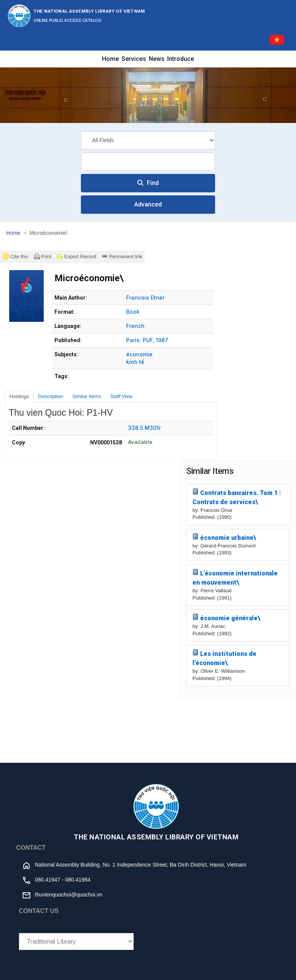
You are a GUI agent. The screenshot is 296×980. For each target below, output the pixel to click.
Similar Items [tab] (87, 396)
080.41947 (48, 880)
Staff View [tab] (122, 396)
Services (134, 59)
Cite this (16, 256)
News (157, 59)
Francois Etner (145, 297)
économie (139, 354)
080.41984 (78, 880)
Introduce (181, 59)
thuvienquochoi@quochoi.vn (69, 895)
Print (43, 256)
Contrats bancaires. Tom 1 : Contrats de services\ (237, 497)
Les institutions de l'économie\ (224, 658)
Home (110, 59)
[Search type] (148, 140)
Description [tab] (51, 396)
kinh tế (135, 362)
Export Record (76, 256)
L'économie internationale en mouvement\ (235, 578)
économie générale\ (226, 618)
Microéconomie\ (49, 233)
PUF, (148, 340)
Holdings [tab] (19, 396)
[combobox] (148, 162)
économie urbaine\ (224, 537)
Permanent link (122, 256)
